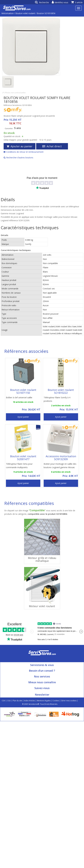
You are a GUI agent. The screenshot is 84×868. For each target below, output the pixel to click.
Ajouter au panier (20, 146)
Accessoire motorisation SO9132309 (61, 458)
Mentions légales (44, 701)
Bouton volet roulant (25, 13)
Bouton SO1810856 (46, 13)
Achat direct (52, 146)
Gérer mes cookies (69, 701)
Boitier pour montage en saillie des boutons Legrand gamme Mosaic (60, 466)
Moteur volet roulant (42, 606)
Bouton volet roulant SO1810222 (61, 391)
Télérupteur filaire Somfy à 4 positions (57, 399)
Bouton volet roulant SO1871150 (23, 391)
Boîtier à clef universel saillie (19, 397)
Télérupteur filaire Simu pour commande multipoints (19, 466)
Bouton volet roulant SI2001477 (23, 458)
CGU (9, 701)
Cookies (56, 701)
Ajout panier (23, 417)
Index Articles (29, 701)
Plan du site (17, 701)
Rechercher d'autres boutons (18, 158)
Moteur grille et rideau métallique (42, 559)
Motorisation (8, 13)
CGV (3, 701)
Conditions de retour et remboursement (24, 152)
